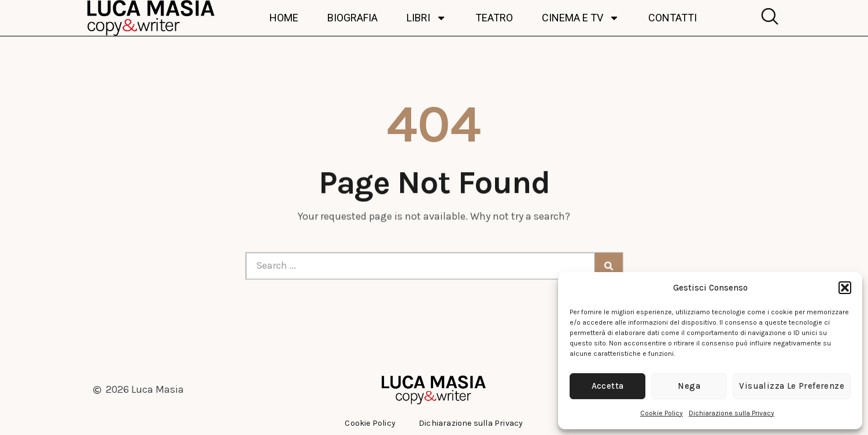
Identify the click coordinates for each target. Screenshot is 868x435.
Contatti (673, 18)
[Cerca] (600, 266)
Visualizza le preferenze (792, 386)
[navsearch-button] (767, 18)
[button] (845, 288)
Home (284, 18)
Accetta (608, 386)
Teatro (494, 18)
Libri (426, 18)
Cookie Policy (662, 413)
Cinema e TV (581, 18)
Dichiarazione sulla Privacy (732, 413)
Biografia (352, 18)
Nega (689, 386)
